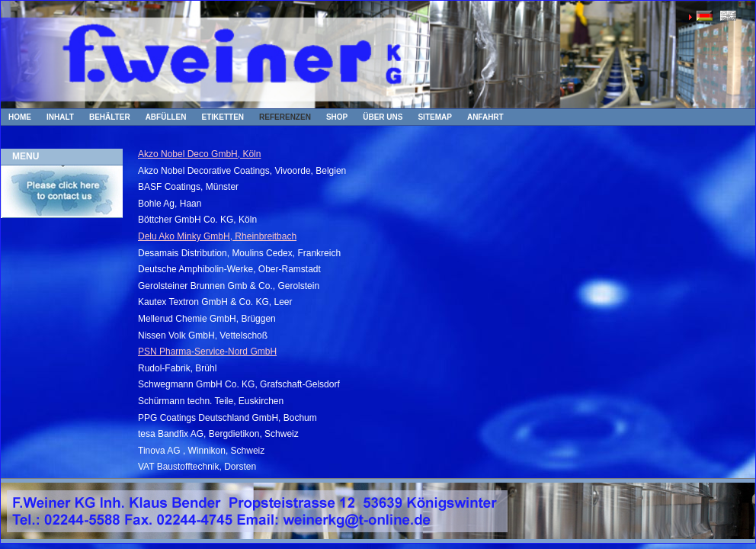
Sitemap (434, 117)
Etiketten (223, 117)
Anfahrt (485, 117)
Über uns (383, 117)
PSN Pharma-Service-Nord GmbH (207, 352)
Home (20, 117)
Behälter (110, 117)
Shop (337, 117)
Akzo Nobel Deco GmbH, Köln (199, 154)
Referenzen (285, 117)
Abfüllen (166, 117)
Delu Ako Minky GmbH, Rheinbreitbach (217, 236)
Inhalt (60, 117)
